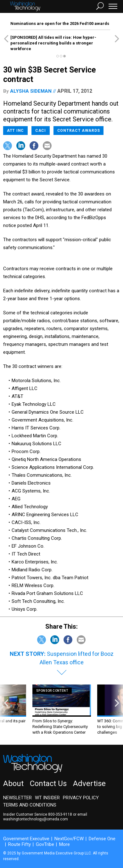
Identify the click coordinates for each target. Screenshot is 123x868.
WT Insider (47, 798)
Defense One (102, 839)
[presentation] (6, 710)
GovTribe (45, 844)
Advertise (89, 784)
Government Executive (26, 839)
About (13, 784)
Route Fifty (20, 844)
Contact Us (48, 784)
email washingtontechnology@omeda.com (45, 817)
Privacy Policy (81, 798)
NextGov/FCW (69, 839)
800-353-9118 (60, 814)
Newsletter (17, 798)
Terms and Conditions (30, 805)
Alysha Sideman (31, 91)
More (64, 844)
